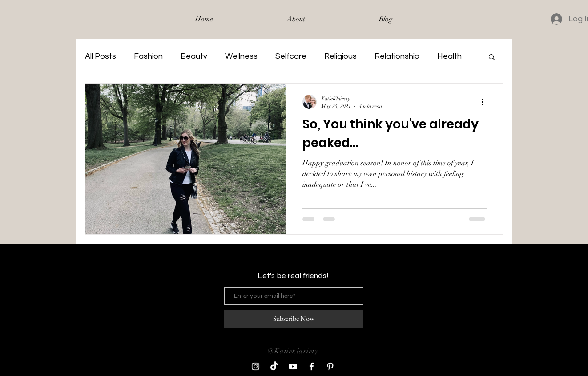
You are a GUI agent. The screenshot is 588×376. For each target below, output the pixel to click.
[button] (492, 58)
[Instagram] (256, 366)
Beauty (194, 56)
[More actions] (485, 102)
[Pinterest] (330, 366)
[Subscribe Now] (294, 319)
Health (449, 56)
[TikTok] (274, 366)
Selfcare (291, 56)
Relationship (397, 56)
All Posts (101, 56)
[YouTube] (293, 366)
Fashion (148, 56)
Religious (340, 56)
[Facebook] (312, 366)
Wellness (241, 56)
